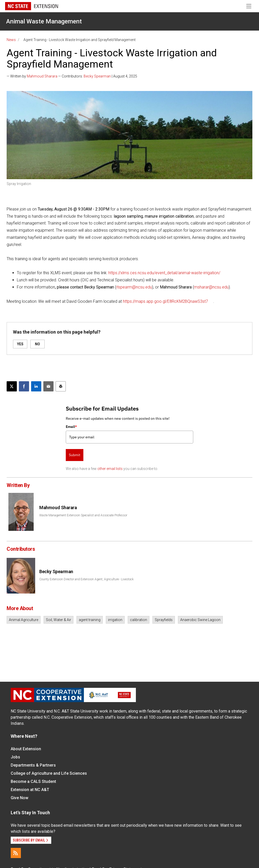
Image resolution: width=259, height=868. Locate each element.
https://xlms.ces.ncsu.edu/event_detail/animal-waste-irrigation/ (164, 273)
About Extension (26, 749)
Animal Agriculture (24, 620)
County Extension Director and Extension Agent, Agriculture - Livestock (86, 579)
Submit (75, 455)
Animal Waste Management (44, 21)
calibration (139, 620)
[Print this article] (61, 386)
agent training (90, 620)
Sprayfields (164, 620)
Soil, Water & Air (59, 620)
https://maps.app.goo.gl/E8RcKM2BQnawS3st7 (165, 301)
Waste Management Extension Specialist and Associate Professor (83, 515)
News (11, 40)
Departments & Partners (33, 765)
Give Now (20, 798)
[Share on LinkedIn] (36, 386)
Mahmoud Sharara (42, 76)
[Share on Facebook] (24, 386)
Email (71, 427)
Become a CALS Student (33, 781)
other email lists (110, 469)
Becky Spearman (97, 76)
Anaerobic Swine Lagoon (200, 620)
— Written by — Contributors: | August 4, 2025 (72, 76)
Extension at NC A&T (30, 790)
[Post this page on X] (12, 386)
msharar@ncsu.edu (211, 287)
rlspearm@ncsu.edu (134, 287)
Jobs (15, 757)
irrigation (115, 620)
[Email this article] (48, 386)
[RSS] (16, 853)
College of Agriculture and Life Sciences (49, 773)
